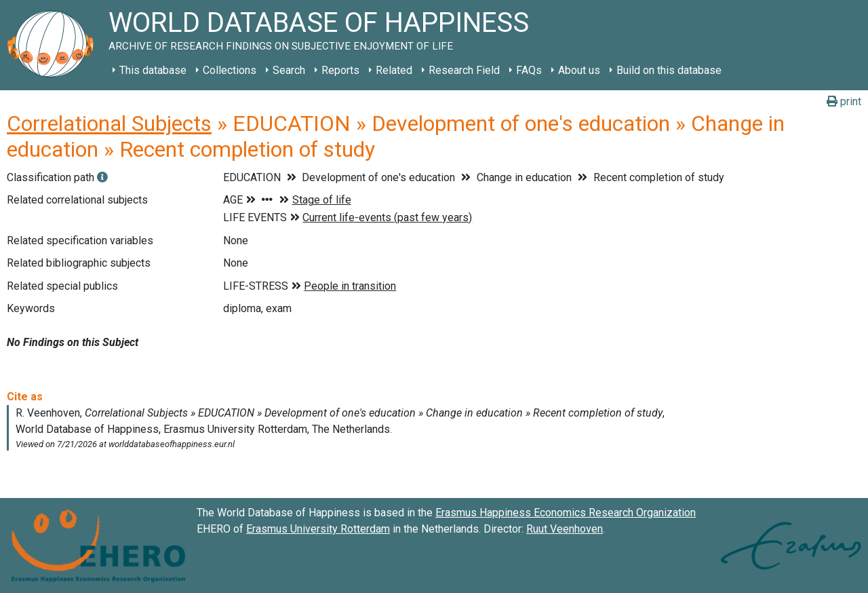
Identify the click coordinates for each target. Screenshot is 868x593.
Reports (340, 70)
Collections (230, 70)
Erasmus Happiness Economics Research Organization (566, 513)
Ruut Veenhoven (565, 529)
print (844, 101)
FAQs (529, 70)
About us (579, 70)
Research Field (464, 70)
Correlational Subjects (109, 123)
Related (394, 70)
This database (153, 70)
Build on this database (669, 70)
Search (289, 70)
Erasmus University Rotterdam (318, 529)
